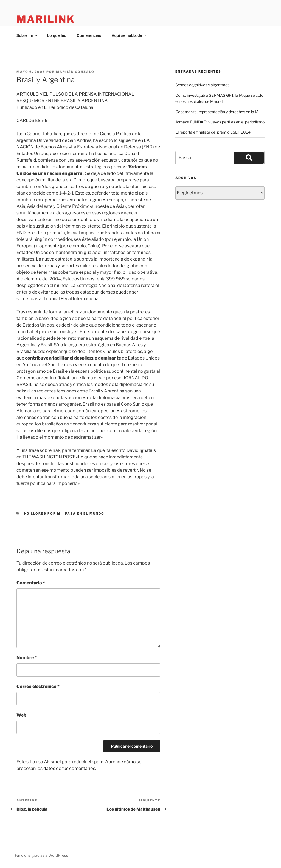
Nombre (27, 658)
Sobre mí (27, 35)
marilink (46, 19)
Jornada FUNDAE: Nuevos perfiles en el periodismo (220, 122)
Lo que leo (57, 35)
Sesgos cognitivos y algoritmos (202, 85)
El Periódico (56, 107)
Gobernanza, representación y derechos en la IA (217, 112)
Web (21, 715)
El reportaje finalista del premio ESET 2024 (213, 132)
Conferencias (89, 35)
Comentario (31, 583)
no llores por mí (43, 513)
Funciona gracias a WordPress (41, 855)
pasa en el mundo (85, 513)
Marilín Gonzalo (75, 72)
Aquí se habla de (129, 35)
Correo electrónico (38, 686)
